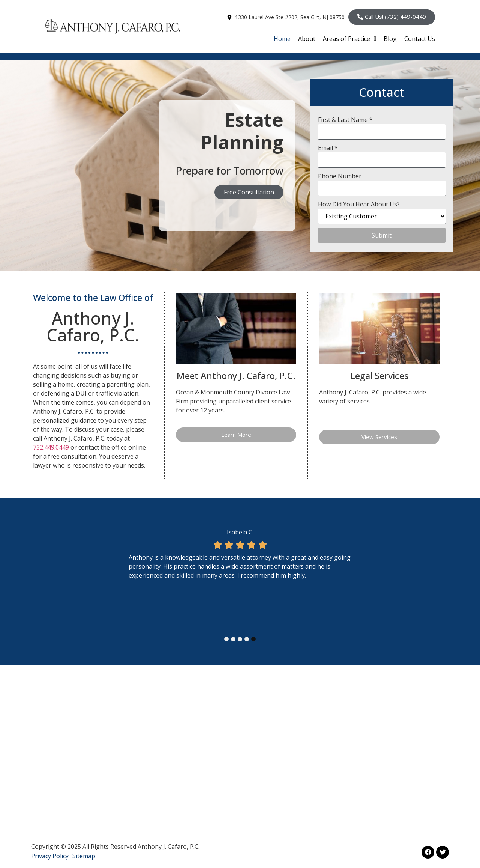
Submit (382, 235)
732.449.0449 (51, 447)
